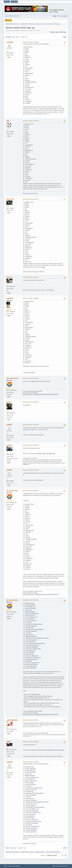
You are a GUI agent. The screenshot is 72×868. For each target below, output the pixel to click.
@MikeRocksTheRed (43, 638)
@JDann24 (34, 626)
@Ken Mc (32, 615)
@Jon (30, 622)
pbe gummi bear (12, 378)
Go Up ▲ (66, 866)
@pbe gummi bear (33, 723)
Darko (8, 402)
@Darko (32, 654)
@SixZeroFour (37, 649)
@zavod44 (34, 640)
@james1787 (36, 663)
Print (65, 37)
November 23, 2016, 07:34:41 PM (31, 470)
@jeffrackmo (35, 614)
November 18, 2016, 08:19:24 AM (31, 199)
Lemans (9, 445)
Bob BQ (9, 277)
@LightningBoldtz (39, 629)
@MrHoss (32, 652)
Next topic (63, 32)
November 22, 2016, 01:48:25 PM (31, 277)
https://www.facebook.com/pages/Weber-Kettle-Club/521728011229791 (41, 394)
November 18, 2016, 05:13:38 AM (31, 42)
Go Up (7, 848)
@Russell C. (35, 656)
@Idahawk (34, 631)
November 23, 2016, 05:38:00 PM (31, 402)
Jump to (43, 855)
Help (54, 866)
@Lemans (30, 494)
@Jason (32, 635)
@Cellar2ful (34, 665)
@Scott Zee (34, 617)
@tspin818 (34, 666)
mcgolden (10, 42)
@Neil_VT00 (35, 645)
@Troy (59, 576)
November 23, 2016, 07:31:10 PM (31, 425)
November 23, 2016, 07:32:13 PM (31, 445)
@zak (29, 633)
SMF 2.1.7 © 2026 (8, 866)
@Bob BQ (32, 607)
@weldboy (34, 636)
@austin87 (33, 608)
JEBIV (9, 742)
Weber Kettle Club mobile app (47, 454)
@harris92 (33, 621)
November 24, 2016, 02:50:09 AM (31, 742)
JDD (8, 121)
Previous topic (54, 32)
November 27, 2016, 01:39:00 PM (31, 762)
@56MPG (32, 612)
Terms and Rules (59, 866)
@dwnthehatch (37, 657)
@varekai (33, 642)
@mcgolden (35, 659)
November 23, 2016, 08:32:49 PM (31, 491)
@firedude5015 (38, 624)
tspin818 (9, 762)
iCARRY (9, 425)
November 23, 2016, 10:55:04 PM (31, 600)
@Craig (31, 628)
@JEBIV (32, 619)
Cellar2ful (10, 298)
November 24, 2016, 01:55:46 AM (31, 720)
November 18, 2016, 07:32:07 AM (31, 121)
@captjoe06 (35, 647)
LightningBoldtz (12, 720)
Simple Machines (16, 866)
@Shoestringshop (40, 643)
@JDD (30, 661)
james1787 (10, 199)
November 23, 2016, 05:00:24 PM (31, 378)
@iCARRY (52, 494)
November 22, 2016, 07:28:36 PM (31, 298)
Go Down (8, 37)
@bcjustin (33, 651)
